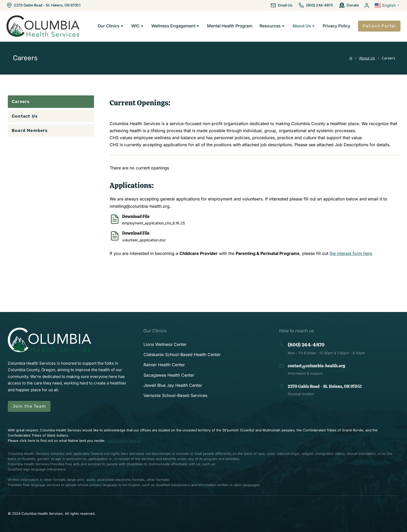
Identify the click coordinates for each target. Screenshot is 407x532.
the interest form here (351, 253)
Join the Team (29, 406)
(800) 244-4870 (319, 5)
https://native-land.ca (123, 441)
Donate (353, 5)
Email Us (285, 5)
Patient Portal (379, 26)
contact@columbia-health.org (316, 366)
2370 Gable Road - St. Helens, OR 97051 (47, 5)
